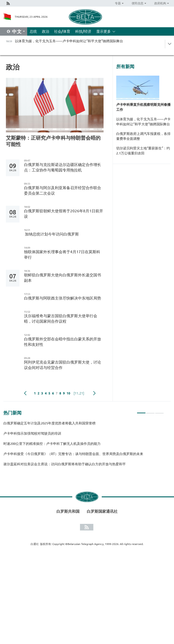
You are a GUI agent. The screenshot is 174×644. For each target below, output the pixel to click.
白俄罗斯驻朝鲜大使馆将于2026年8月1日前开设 (64, 214)
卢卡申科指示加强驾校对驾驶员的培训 (32, 433)
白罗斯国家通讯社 (102, 511)
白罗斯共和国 (68, 511)
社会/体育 (62, 31)
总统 (33, 31)
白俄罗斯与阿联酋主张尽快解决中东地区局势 (63, 298)
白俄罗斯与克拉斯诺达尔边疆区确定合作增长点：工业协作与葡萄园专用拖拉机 (63, 167)
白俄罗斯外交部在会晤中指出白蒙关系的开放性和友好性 (63, 342)
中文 (17, 31)
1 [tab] (141, 411)
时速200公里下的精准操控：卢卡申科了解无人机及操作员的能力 (52, 444)
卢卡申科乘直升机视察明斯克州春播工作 (143, 107)
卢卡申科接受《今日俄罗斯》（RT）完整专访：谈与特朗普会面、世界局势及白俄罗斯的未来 (73, 454)
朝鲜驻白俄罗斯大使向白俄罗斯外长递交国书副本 (63, 278)
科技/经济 (83, 31)
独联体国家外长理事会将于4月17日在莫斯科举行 (62, 254)
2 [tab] (150, 411)
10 (68, 393)
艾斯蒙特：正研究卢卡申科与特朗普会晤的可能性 (53, 141)
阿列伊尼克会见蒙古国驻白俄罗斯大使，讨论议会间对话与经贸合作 (63, 365)
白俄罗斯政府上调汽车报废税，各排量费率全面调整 (143, 136)
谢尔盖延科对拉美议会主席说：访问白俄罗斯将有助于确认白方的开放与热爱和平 (65, 464)
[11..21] (79, 393)
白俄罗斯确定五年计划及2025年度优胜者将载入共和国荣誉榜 (50, 423)
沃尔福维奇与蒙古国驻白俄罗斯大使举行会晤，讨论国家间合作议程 (61, 318)
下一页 (94, 393)
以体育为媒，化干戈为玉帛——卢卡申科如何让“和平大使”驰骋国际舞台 (143, 122)
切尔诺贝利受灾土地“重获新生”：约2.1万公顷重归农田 (143, 151)
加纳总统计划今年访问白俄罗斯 (51, 234)
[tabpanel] (84, 446)
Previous (25, 393)
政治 (46, 31)
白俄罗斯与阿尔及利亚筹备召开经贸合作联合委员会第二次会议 (63, 190)
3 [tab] (159, 411)
